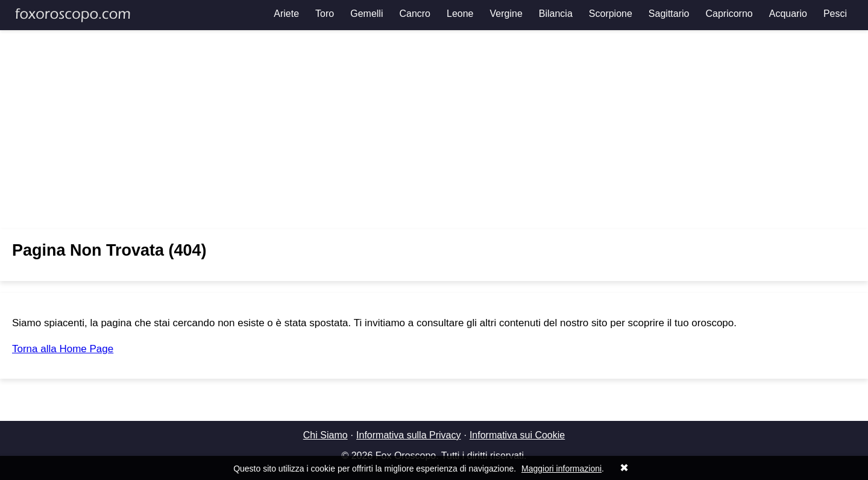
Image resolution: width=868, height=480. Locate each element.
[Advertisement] (434, 130)
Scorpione (611, 14)
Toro (325, 14)
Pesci (835, 14)
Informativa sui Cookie (517, 435)
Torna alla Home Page (63, 349)
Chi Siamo (325, 435)
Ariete (286, 14)
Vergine (506, 14)
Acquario (788, 14)
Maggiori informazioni (561, 469)
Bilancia (556, 14)
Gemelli (366, 14)
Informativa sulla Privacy (408, 435)
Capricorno (729, 14)
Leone (460, 14)
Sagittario (669, 14)
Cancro (415, 14)
